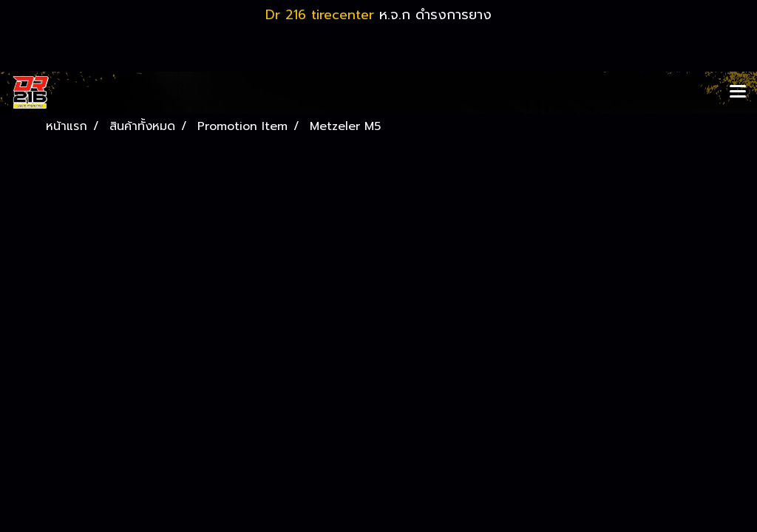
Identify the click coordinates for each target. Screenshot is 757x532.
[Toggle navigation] (738, 92)
